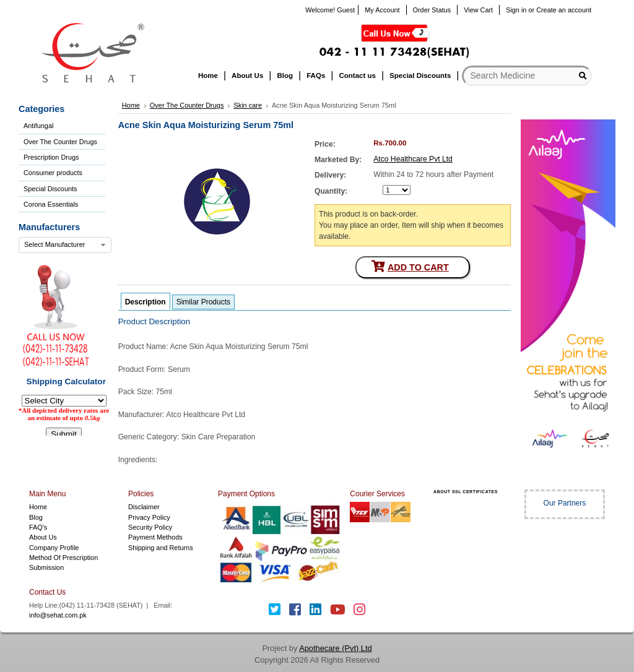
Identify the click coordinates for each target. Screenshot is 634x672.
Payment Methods (155, 537)
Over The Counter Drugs (60, 142)
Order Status (432, 10)
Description (145, 302)
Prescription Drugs (51, 157)
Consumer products (53, 173)
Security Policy (150, 527)
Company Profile (54, 548)
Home (38, 507)
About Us (43, 537)
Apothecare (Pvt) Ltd (335, 648)
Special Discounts (50, 189)
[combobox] (65, 245)
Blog (36, 517)
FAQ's (38, 527)
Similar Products (203, 302)
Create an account (564, 10)
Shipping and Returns (161, 548)
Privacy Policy (149, 517)
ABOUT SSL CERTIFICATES (466, 492)
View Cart (478, 10)
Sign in (516, 10)
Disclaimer (144, 507)
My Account (382, 10)
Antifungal (38, 126)
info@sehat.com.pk (58, 615)
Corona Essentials (51, 204)
